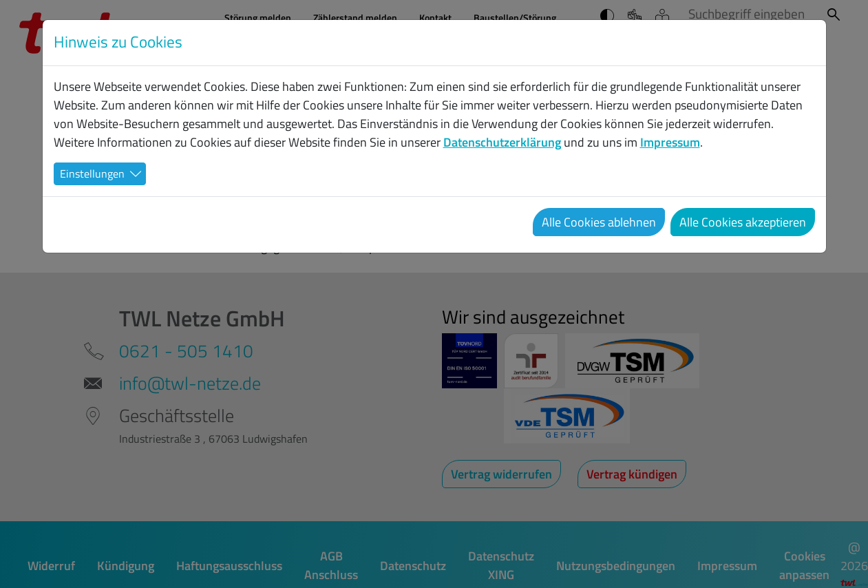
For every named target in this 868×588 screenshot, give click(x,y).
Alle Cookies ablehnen (599, 222)
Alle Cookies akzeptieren (743, 222)
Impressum (670, 142)
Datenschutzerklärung (502, 142)
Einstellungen (92, 174)
